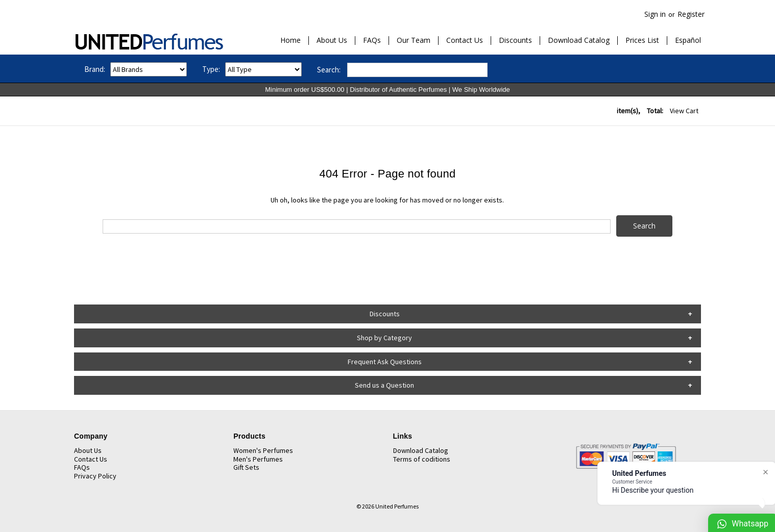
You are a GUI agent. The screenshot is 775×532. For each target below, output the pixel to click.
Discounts (515, 41)
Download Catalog (579, 41)
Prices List (642, 41)
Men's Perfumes (258, 459)
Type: (211, 69)
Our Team (414, 41)
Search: (329, 70)
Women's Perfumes (263, 450)
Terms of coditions (422, 459)
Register (691, 14)
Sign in (655, 14)
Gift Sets (246, 467)
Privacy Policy (95, 476)
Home (290, 41)
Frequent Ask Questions (385, 362)
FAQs (372, 41)
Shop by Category (384, 338)
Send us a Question (384, 385)
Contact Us (465, 41)
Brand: (95, 69)
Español (688, 41)
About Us (332, 41)
